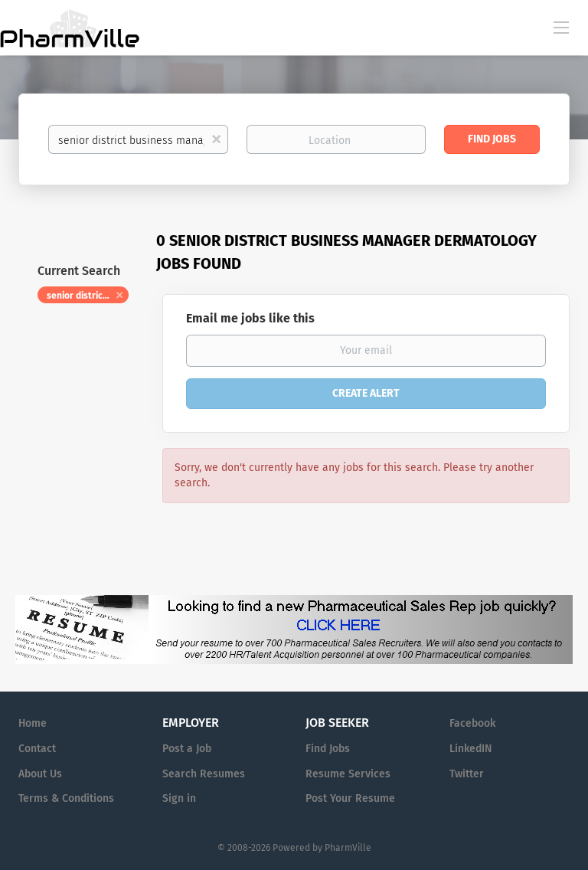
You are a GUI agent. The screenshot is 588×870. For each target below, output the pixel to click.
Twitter (467, 774)
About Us (40, 774)
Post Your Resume (350, 798)
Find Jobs (492, 139)
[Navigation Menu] (561, 27)
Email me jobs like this (250, 318)
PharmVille (348, 848)
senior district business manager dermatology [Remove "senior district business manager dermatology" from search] (88, 296)
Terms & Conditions (66, 798)
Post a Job (187, 749)
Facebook (472, 723)
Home (33, 723)
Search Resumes (204, 774)
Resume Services (348, 774)
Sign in (179, 798)
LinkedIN (470, 749)
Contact (37, 749)
